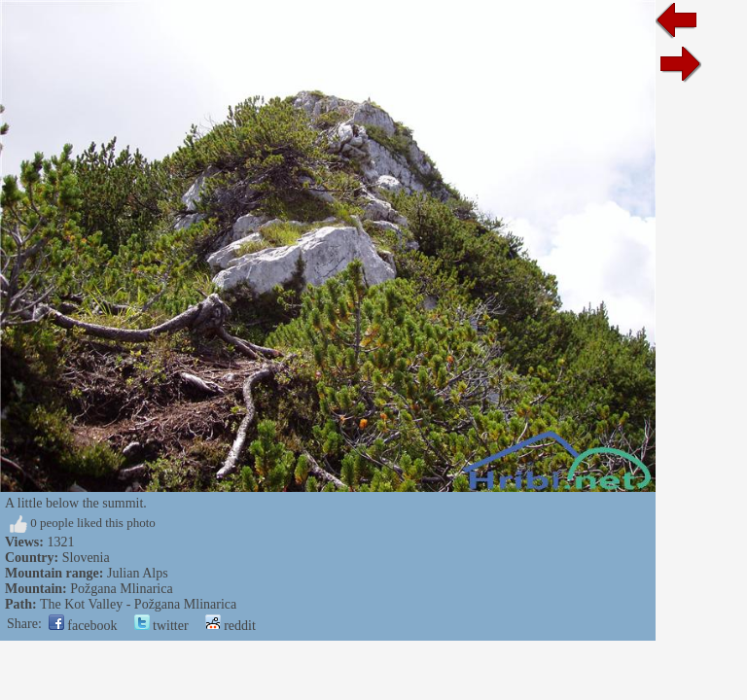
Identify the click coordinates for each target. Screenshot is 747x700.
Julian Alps (138, 573)
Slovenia (86, 558)
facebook (83, 626)
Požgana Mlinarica (121, 589)
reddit (231, 626)
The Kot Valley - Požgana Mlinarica (138, 604)
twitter (161, 626)
